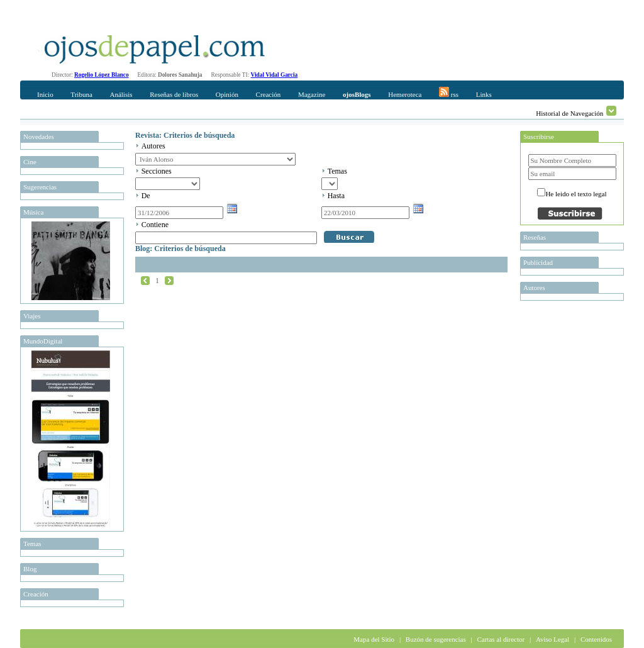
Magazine (312, 94)
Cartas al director (501, 639)
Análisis (121, 94)
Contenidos (596, 639)
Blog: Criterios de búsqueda (180, 249)
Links (484, 94)
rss (449, 92)
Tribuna (81, 94)
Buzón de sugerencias (436, 639)
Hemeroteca (405, 94)
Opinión (227, 94)
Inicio (45, 94)
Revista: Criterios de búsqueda (185, 135)
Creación (269, 94)
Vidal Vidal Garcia (275, 75)
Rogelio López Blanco (102, 75)
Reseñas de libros (174, 94)
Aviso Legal (552, 639)
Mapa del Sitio (374, 639)
